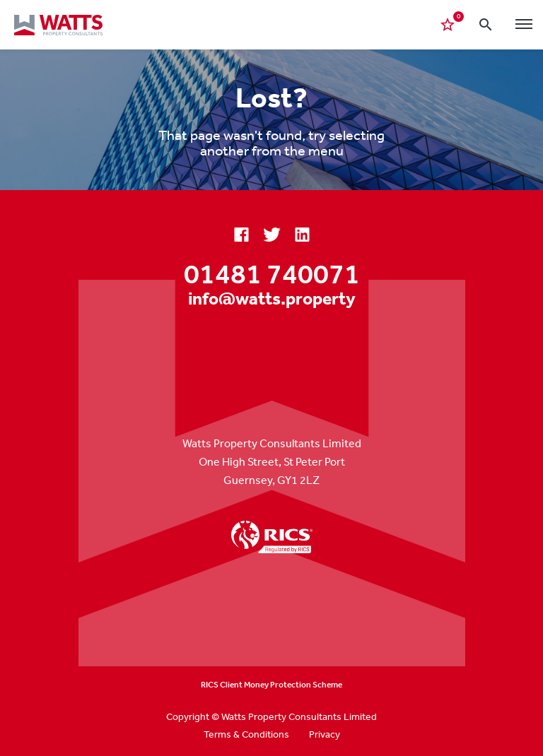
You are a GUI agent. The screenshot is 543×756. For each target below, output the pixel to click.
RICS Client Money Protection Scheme (271, 685)
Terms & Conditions (246, 734)
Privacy (325, 734)
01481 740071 (272, 273)
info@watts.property (272, 298)
